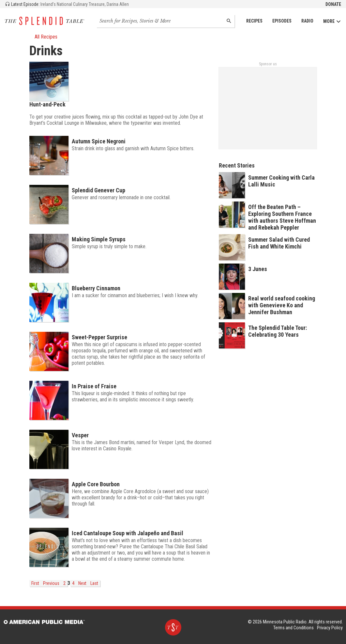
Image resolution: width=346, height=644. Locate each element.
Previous (51, 583)
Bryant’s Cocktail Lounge (54, 123)
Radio (307, 21)
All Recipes (43, 37)
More (332, 21)
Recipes (254, 21)
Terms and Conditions (293, 628)
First (35, 583)
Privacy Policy (330, 628)
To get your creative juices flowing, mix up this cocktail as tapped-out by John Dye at (117, 117)
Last (94, 583)
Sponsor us (268, 64)
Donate (333, 4)
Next (82, 583)
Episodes (282, 21)
